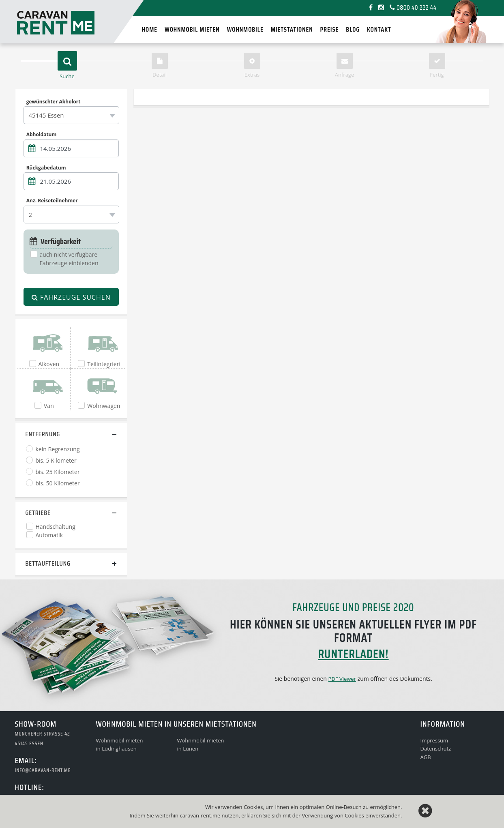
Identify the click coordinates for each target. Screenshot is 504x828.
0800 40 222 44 (413, 8)
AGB (426, 757)
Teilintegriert (104, 364)
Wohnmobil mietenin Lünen (201, 745)
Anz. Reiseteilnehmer (52, 201)
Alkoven (49, 364)
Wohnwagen (104, 406)
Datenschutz (436, 749)
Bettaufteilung (48, 563)
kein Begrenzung (58, 449)
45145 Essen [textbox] (46, 115)
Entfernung (43, 434)
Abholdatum (42, 135)
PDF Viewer (342, 679)
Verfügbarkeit (55, 242)
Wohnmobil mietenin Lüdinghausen (120, 745)
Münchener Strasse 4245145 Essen (43, 739)
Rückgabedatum (46, 167)
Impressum (434, 740)
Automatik (49, 535)
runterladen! (353, 654)
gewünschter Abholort (54, 101)
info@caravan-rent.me (43, 770)
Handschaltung (56, 527)
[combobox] (71, 115)
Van (49, 406)
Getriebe (38, 513)
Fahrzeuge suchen (71, 297)
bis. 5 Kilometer (56, 460)
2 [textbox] (31, 215)
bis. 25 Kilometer (58, 472)
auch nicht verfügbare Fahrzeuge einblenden (69, 259)
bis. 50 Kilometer (58, 483)
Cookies (354, 815)
